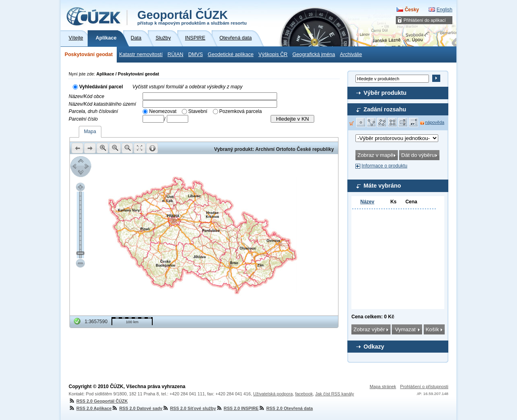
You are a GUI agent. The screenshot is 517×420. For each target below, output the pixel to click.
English (444, 10)
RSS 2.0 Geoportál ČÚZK (98, 401)
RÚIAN (175, 54)
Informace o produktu (384, 166)
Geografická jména (314, 54)
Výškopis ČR (273, 54)
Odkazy (374, 347)
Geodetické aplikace (230, 54)
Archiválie (351, 54)
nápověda (435, 122)
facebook (304, 394)
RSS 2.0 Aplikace (90, 408)
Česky (412, 10)
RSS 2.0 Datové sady (137, 408)
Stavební (198, 111)
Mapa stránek (383, 387)
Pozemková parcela (241, 111)
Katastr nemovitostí (141, 54)
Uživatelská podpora (273, 394)
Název (367, 202)
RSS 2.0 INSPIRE (237, 408)
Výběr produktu (385, 93)
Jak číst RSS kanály (334, 394)
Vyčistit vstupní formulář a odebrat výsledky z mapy (188, 87)
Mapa (90, 132)
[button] (361, 123)
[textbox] (210, 96)
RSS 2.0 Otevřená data (286, 408)
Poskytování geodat (89, 54)
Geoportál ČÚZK (192, 17)
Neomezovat (163, 111)
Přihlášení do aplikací (425, 20)
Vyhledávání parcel (101, 87)
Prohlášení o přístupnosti (424, 387)
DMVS (195, 54)
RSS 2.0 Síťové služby (189, 408)
